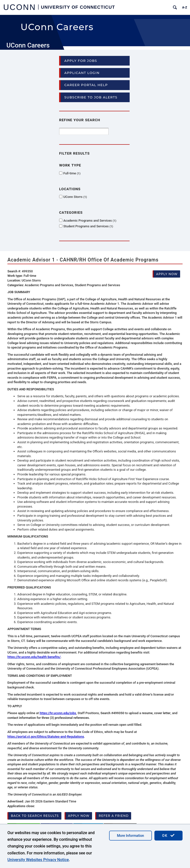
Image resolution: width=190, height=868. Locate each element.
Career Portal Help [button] (86, 85)
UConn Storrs (75, 197)
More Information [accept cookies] (131, 836)
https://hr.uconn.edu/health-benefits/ (34, 657)
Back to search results (35, 816)
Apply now (167, 274)
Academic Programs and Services (90, 221)
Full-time (72, 173)
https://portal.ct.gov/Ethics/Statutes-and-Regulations (46, 737)
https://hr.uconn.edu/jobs (58, 713)
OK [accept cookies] (168, 835)
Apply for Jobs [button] (81, 61)
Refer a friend (114, 816)
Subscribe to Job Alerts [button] (91, 97)
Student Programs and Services (88, 226)
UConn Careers (28, 45)
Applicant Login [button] (82, 73)
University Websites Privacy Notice (38, 860)
